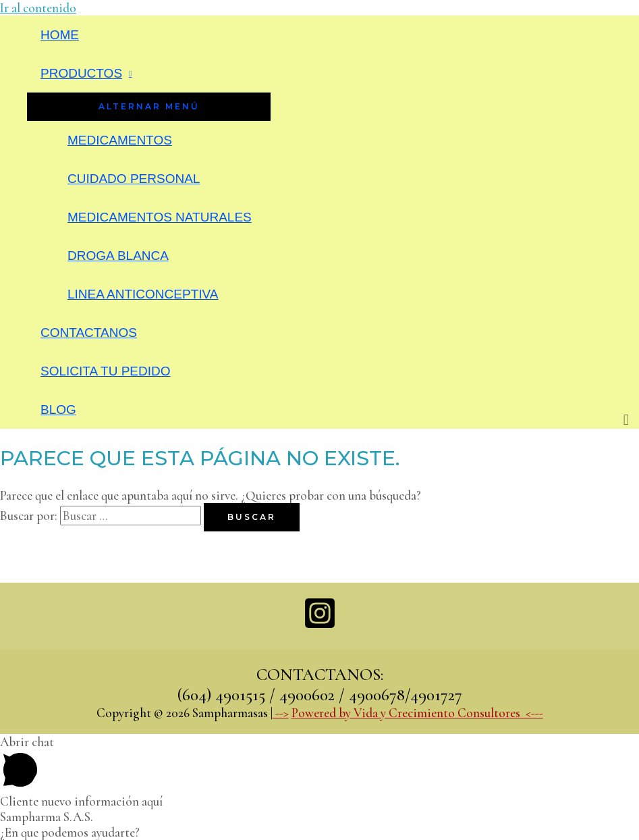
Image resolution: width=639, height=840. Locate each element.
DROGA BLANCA (118, 256)
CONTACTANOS (89, 333)
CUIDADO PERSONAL (134, 179)
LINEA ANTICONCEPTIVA (143, 294)
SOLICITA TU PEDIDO (106, 371)
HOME (60, 35)
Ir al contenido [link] (38, 8)
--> (281, 713)
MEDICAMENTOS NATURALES (160, 217)
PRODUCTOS (81, 73)
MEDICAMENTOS (120, 140)
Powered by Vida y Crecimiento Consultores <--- (417, 713)
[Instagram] (320, 626)
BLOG (58, 410)
